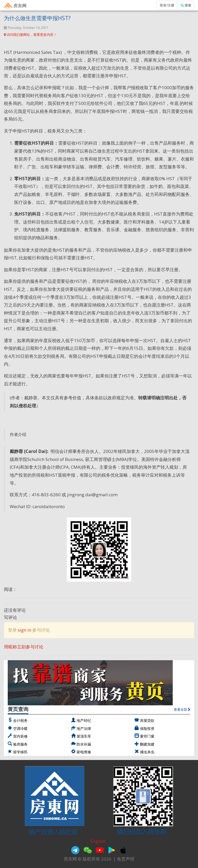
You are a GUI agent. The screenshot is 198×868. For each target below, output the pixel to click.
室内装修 (20, 736)
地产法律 (84, 728)
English (98, 841)
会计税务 (20, 720)
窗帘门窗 (147, 736)
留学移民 (20, 752)
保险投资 (147, 728)
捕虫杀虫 (147, 752)
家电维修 (84, 752)
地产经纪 (84, 720)
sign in (24, 630)
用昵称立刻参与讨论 (24, 647)
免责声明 (126, 859)
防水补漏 (84, 744)
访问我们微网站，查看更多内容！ (30, 35)
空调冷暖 (20, 728)
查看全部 (182, 709)
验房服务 (20, 744)
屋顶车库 (84, 736)
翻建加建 (147, 744)
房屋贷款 (147, 720)
